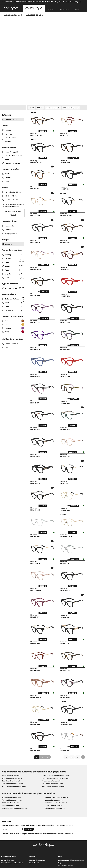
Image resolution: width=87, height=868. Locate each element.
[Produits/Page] (71, 46)
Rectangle (13, 193)
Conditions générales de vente (13, 852)
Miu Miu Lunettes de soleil (12, 716)
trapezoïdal (13, 248)
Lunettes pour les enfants (10, 77)
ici (14, 771)
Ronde (13, 204)
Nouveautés (8, 164)
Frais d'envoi (34, 801)
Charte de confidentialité (10, 854)
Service (32, 794)
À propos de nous (8, 794)
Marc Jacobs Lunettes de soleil (53, 724)
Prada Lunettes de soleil (11, 713)
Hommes (7, 72)
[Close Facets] (13, 46)
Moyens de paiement (37, 798)
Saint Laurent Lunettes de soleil (14, 724)
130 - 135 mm (10, 134)
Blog (59, 801)
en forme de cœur (13, 237)
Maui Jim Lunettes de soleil (52, 721)
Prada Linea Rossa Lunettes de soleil (56, 716)
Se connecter (65, 10)
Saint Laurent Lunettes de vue (56, 735)
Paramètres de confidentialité (12, 801)
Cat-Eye (13, 196)
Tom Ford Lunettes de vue (12, 738)
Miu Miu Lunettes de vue (11, 735)
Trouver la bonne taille (13, 151)
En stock (7, 168)
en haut (82, 852)
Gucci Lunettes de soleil (11, 719)
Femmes (7, 68)
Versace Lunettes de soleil (52, 719)
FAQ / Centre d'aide (65, 803)
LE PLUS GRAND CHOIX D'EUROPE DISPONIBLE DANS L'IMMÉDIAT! (30, 2)
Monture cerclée (13, 226)
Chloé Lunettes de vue (53, 743)
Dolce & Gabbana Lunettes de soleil (55, 713)
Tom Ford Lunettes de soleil (12, 721)
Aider (60, 794)
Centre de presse (8, 798)
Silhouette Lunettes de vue (55, 746)
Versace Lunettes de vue (54, 738)
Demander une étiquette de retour (71, 798)
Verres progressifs (10, 90)
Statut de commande (66, 806)
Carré (13, 200)
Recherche (51, 10)
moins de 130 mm (12, 130)
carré (13, 244)
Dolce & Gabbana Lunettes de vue (15, 746)
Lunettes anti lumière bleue (12, 95)
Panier (77, 10)
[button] (11, 8)
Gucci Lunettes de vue (10, 743)
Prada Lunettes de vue (10, 741)
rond (13, 241)
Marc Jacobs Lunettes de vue (56, 741)
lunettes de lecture (11, 101)
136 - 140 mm (10, 138)
